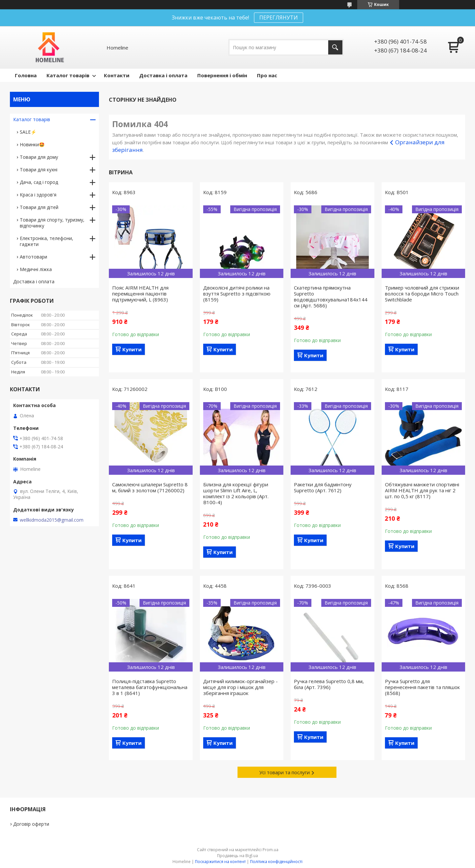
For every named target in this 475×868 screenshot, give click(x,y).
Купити (132, 349)
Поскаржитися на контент (220, 862)
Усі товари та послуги (285, 772)
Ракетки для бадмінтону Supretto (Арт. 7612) (323, 487)
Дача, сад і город (39, 182)
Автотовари (33, 257)
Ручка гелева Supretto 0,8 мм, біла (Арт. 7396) (329, 684)
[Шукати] (335, 47)
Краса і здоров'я (38, 195)
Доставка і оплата (163, 75)
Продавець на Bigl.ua (237, 856)
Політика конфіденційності (276, 862)
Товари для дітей (39, 207)
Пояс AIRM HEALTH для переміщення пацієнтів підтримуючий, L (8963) (140, 294)
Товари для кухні (39, 170)
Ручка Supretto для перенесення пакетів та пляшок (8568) (422, 687)
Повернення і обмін (222, 75)
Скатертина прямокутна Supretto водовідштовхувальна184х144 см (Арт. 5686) (331, 296)
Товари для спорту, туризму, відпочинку (52, 223)
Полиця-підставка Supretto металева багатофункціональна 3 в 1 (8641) (150, 687)
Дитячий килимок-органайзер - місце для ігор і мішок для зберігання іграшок (240, 687)
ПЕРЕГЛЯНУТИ (279, 17)
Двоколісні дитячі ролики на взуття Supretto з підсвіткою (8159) (237, 294)
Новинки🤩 (32, 144)
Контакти (117, 75)
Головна (26, 75)
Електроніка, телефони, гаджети (47, 241)
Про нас (267, 75)
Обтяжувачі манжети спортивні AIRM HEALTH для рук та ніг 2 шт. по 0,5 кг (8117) (422, 490)
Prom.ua (270, 850)
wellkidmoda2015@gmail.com (52, 520)
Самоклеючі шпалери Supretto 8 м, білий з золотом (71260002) (150, 487)
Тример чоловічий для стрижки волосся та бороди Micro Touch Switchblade (422, 294)
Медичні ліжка (36, 269)
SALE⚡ (28, 132)
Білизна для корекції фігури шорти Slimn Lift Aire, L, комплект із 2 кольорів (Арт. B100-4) (236, 493)
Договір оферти (31, 824)
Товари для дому (39, 157)
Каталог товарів (68, 75)
